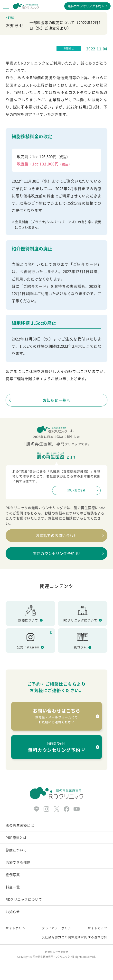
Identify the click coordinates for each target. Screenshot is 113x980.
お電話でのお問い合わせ (57, 535)
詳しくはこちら (76, 490)
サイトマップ (98, 928)
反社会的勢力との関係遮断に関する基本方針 (75, 937)
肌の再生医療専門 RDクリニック (52, 957)
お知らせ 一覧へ (56, 400)
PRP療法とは (16, 837)
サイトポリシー (17, 928)
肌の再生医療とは (20, 825)
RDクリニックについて (24, 899)
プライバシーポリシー (58, 928)
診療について (16, 850)
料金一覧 (13, 887)
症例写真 (13, 875)
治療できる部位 (18, 862)
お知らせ (13, 912)
